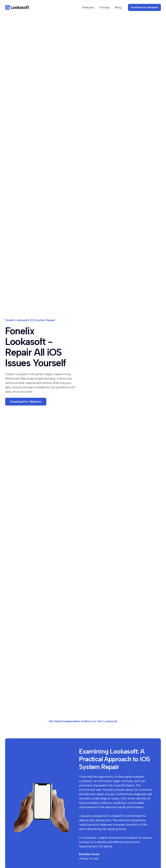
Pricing (104, 7)
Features (88, 7)
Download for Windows (144, 7)
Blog (118, 7)
